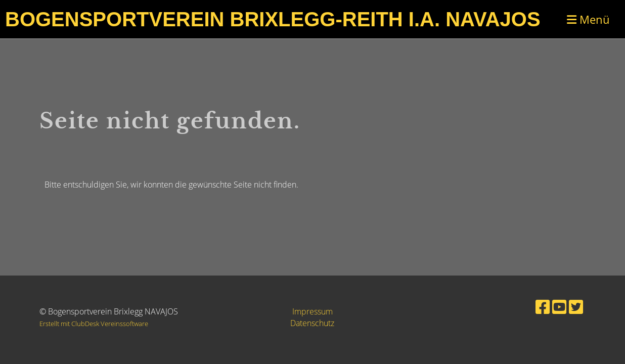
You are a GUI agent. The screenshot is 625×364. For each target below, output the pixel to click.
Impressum (312, 311)
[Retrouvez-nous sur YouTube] (559, 307)
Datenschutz (312, 323)
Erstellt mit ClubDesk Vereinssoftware (94, 324)
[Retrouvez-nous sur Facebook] (543, 307)
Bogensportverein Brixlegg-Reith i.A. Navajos (273, 19)
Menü (588, 19)
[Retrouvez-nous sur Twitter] (576, 307)
